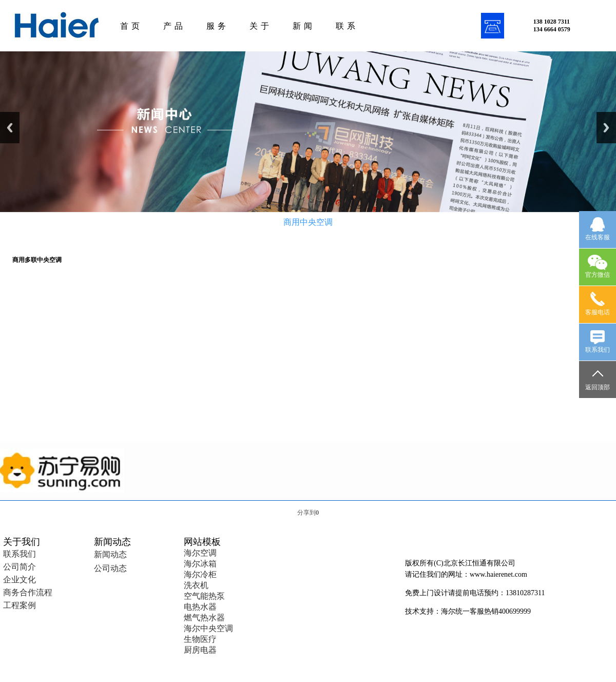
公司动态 (110, 568)
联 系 (346, 26)
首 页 (130, 26)
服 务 (216, 26)
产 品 (173, 26)
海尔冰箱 (200, 564)
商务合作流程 (28, 592)
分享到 (306, 513)
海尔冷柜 (200, 574)
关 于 (259, 26)
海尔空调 (200, 553)
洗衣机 (196, 585)
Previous (10, 128)
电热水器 (200, 607)
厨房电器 (200, 650)
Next (606, 128)
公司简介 (20, 567)
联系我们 (20, 554)
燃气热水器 (204, 618)
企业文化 (20, 580)
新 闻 (303, 26)
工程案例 (20, 605)
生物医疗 (200, 639)
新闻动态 (110, 554)
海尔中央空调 (208, 628)
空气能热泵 (204, 596)
